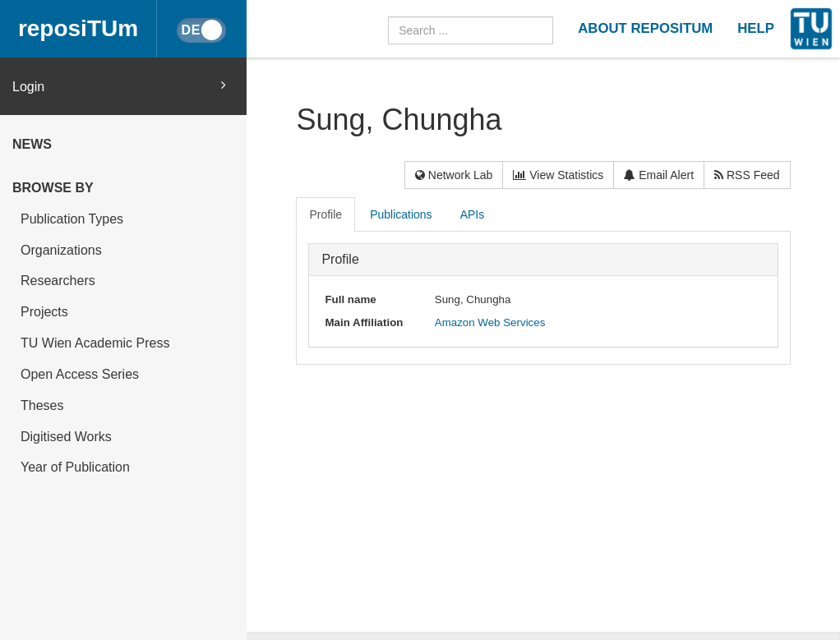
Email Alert (659, 175)
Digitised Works (66, 437)
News (32, 144)
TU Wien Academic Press (95, 343)
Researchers (58, 281)
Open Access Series (80, 374)
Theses (42, 405)
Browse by (53, 188)
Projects (44, 312)
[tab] (326, 214)
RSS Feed (747, 175)
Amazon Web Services (490, 322)
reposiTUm (78, 28)
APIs (473, 214)
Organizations (61, 250)
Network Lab (454, 175)
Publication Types (72, 219)
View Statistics (558, 175)
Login (119, 86)
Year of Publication (75, 467)
